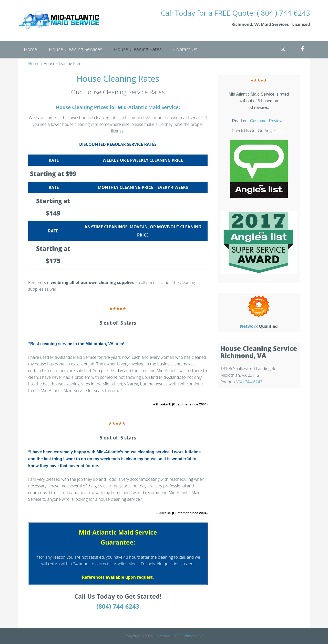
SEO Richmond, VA (189, 636)
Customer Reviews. (268, 121)
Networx (249, 326)
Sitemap (163, 636)
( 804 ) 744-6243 (284, 13)
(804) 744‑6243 (248, 382)
